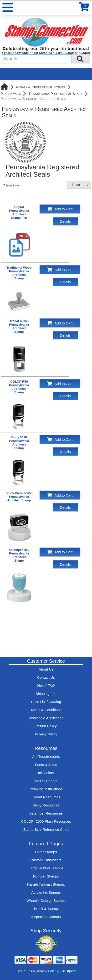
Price (76, 185)
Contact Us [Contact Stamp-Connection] (46, 677)
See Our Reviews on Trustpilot (46, 971)
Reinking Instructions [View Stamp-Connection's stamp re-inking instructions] (46, 789)
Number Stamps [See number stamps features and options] (46, 876)
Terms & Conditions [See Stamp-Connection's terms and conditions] (46, 710)
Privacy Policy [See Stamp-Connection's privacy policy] (46, 734)
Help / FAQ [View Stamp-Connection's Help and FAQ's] (46, 685)
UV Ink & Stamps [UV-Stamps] (46, 909)
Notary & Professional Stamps (41, 87)
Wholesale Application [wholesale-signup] (46, 718)
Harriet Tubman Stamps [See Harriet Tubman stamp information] (46, 884)
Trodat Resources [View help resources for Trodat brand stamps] (46, 797)
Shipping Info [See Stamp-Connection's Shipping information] (46, 694)
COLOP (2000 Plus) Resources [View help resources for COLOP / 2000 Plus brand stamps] (46, 821)
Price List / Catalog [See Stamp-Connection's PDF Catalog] (46, 702)
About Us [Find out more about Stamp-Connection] (46, 669)
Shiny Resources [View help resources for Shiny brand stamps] (46, 805)
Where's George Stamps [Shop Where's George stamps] (46, 900)
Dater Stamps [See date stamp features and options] (46, 852)
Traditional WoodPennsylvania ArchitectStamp (19, 273)
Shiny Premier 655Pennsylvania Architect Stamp (19, 497)
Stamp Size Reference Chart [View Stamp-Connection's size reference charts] (46, 829)
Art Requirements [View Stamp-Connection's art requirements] (46, 757)
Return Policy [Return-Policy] (46, 726)
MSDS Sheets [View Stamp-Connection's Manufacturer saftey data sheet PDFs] (46, 781)
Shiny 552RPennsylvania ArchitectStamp (19, 443)
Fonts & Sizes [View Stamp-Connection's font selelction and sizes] (46, 765)
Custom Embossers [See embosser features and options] (46, 860)
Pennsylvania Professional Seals (55, 94)
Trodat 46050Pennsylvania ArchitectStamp (19, 326)
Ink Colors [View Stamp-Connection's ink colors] (46, 773)
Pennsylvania (11, 94)
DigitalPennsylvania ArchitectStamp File (19, 212)
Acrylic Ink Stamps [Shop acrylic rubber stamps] (46, 892)
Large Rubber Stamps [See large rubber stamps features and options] (46, 868)
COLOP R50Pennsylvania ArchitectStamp (19, 387)
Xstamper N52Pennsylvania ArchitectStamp (19, 555)
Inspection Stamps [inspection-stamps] (46, 917)
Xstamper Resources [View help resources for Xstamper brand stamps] (46, 813)
